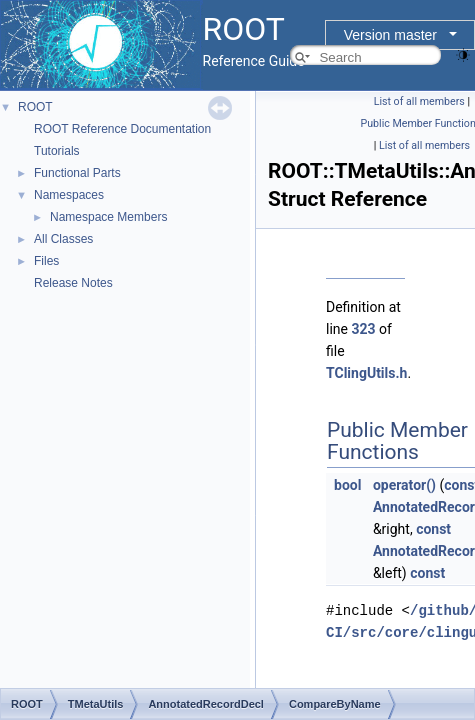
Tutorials (57, 151)
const (433, 529)
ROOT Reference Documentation (122, 129)
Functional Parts (77, 173)
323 (363, 329)
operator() (404, 485)
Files (46, 261)
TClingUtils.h (366, 373)
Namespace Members (108, 217)
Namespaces (69, 195)
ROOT (35, 107)
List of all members (419, 101)
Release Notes (73, 283)
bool (347, 485)
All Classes (63, 239)
